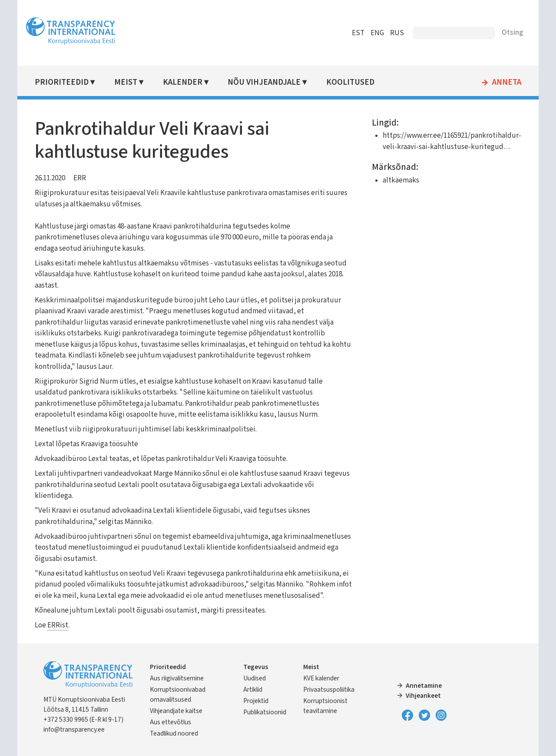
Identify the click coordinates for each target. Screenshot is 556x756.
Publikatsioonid (265, 712)
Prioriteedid (62, 82)
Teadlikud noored (174, 733)
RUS (397, 33)
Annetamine (424, 686)
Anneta (507, 83)
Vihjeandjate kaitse (176, 711)
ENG (377, 33)
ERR (80, 178)
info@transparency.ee (74, 729)
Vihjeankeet (423, 696)
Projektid (256, 701)
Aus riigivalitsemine (177, 678)
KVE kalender (321, 678)
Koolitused (350, 82)
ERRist (58, 625)
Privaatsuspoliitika (329, 690)
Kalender (183, 82)
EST (358, 33)
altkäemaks (401, 180)
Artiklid (253, 690)
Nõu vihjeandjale (264, 82)
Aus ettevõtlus (170, 722)
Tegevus (256, 667)
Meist (126, 82)
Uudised (255, 678)
